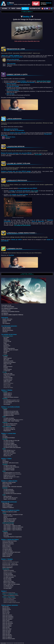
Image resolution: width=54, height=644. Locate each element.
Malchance (6, 347)
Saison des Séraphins (7, 619)
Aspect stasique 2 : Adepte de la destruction (13, 527)
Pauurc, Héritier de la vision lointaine (12, 584)
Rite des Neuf (6, 607)
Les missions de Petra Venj (10, 576)
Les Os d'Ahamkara (8, 587)
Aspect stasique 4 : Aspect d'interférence (13, 530)
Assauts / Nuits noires (7, 319)
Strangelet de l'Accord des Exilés (11, 411)
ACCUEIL (5, 8)
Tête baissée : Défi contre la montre (10, 463)
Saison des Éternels (7, 634)
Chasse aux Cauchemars (8, 544)
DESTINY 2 (25, 8)
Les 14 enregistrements (11, 401)
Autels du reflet (6, 485)
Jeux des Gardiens (7, 328)
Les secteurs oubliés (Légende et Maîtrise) (12, 315)
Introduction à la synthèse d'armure (10, 312)
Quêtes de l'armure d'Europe (10, 519)
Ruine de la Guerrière (8, 361)
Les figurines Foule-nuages (10, 466)
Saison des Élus (6, 628)
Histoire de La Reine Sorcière (9, 482)
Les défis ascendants (8, 575)
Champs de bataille (7, 321)
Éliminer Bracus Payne (9, 581)
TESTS (13, 8)
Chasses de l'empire (8, 516)
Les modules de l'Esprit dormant (22, 225)
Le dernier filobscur (12, 474)
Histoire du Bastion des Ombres (10, 541)
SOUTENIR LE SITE (35, 8)
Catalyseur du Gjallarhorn (8, 508)
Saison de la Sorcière (7, 615)
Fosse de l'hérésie (8, 369)
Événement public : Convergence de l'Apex (13, 515)
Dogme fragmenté (8, 358)
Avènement (5, 332)
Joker (8, 454)
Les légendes (5, 313)
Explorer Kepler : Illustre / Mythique (11, 421)
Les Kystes (5, 436)
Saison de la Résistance (8, 618)
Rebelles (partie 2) (8, 394)
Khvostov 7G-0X (7, 456)
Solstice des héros (7, 329)
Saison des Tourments (7, 622)
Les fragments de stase (9, 524)
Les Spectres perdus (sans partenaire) (12, 447)
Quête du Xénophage (7, 555)
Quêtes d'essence (6, 545)
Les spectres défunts (7, 549)
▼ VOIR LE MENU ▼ (27, 12)
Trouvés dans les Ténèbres (10, 453)
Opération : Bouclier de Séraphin (11, 350)
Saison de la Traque (7, 629)
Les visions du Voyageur (9, 443)
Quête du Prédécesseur (8, 505)
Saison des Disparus (7, 625)
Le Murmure (6, 344)
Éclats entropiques (8, 534)
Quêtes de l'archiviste (11, 477)
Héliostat (5, 339)
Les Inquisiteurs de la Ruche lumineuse (12, 494)
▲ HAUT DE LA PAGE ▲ (27, 274)
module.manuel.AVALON (9, 348)
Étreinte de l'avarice (8, 367)
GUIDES (19, 8)
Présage (5, 353)
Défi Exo (5, 517)
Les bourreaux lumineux (9, 492)
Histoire (5, 410)
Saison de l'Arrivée (7, 630)
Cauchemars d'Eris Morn (8, 542)
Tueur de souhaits (8, 580)
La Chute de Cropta (8, 374)
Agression (5, 322)
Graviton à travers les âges (13, 420)
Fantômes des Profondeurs (10, 362)
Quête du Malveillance (7, 568)
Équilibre (5, 357)
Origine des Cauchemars (9, 375)
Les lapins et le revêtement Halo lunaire (11, 552)
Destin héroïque (9, 450)
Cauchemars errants (7, 548)
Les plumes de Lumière (9, 442)
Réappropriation (7, 431)
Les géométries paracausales (10, 445)
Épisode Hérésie (6, 608)
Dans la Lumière (6, 612)
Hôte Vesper (6, 360)
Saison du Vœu (6, 614)
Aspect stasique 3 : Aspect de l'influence (13, 528)
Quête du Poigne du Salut (9, 520)
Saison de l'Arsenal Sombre (9, 639)
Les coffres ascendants (9, 577)
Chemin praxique (7, 396)
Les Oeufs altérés (7, 588)
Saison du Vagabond (7, 637)
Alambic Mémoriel (8, 496)
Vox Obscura (6, 351)
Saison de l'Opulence (7, 636)
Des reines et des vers (11, 498)
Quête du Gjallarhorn (7, 506)
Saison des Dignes (7, 632)
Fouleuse (9, 475)
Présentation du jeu (6, 305)
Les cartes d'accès (8, 403)
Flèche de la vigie (7, 364)
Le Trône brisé (7, 371)
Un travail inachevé (12, 473)
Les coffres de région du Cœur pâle (11, 441)
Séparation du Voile (8, 478)
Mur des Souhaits (7, 579)
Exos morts (6, 535)
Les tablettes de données (9, 428)
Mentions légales (3, 643)
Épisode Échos (6, 611)
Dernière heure (7, 346)
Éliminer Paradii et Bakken (9, 583)
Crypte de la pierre (8, 380)
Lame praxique (7, 404)
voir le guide (38, 154)
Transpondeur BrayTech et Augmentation (13, 537)
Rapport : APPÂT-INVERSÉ (10, 499)
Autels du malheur (7, 547)
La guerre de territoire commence (11, 397)
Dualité (5, 365)
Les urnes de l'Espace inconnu (10, 424)
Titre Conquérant (6, 323)
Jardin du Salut (7, 382)
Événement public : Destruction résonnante (12, 487)
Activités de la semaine (9, 570)
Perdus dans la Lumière (9, 452)
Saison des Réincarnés (8, 623)
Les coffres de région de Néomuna (11, 467)
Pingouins (6, 533)
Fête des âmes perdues (8, 330)
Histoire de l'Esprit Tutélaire (44, 81)
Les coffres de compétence (10, 425)
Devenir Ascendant (8, 573)
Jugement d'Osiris (6, 310)
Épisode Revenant (7, 609)
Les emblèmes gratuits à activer (10, 308)
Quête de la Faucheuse (8, 554)
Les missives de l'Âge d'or (9, 429)
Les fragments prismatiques (9, 438)
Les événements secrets (9, 468)
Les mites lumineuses (8, 489)
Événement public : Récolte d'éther (10, 565)
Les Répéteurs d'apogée (9, 470)
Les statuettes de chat (8, 586)
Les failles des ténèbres (9, 491)
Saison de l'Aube (6, 633)
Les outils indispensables (8, 307)
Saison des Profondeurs (8, 616)
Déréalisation (6, 340)
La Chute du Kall (7, 342)
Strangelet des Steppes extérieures (11, 414)
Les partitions (5, 461)
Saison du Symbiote (7, 626)
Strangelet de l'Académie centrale (11, 413)
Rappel (5, 343)
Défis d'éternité (6, 503)
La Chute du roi (7, 376)
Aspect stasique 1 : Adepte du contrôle (12, 526)
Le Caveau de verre (8, 379)
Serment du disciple (8, 378)
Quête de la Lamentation (9, 522)
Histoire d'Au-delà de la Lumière (10, 512)
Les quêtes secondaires (9, 418)
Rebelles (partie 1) (8, 393)
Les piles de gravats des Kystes (11, 446)
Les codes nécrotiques (7, 551)
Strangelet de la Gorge (9, 415)
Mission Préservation (7, 484)
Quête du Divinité (6, 556)
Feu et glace (6, 337)
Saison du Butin (6, 621)
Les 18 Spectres (11, 400)
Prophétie (6, 368)
